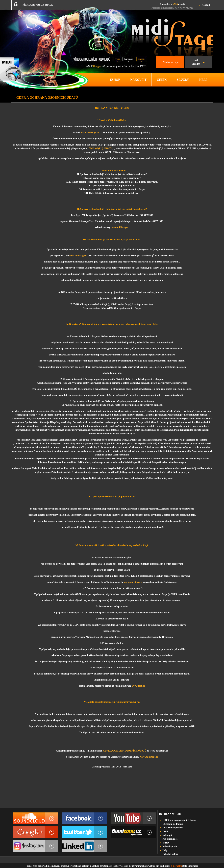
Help (165, 850)
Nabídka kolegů (171, 854)
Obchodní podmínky (173, 824)
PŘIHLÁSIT (29, 5)
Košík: (196, 62)
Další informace (190, 866)
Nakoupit (167, 835)
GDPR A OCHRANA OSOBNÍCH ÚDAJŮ (125, 751)
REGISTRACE (45, 5)
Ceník (166, 831)
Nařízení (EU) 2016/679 (101, 148)
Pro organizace (170, 839)
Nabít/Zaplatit (170, 846)
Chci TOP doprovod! (173, 828)
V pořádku (176, 866)
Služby (166, 843)
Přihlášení (168, 62)
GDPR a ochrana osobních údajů (179, 820)
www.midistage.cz (90, 132)
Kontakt (206, 5)
